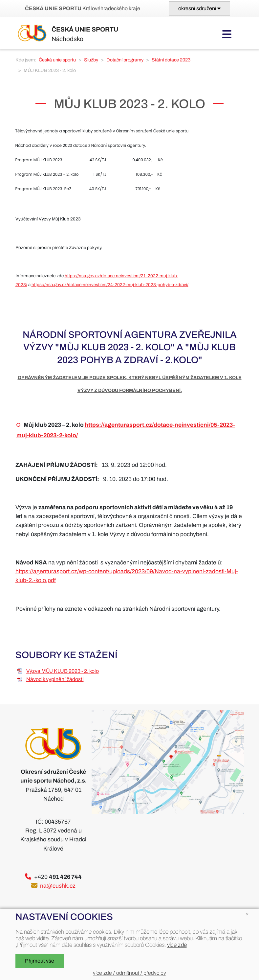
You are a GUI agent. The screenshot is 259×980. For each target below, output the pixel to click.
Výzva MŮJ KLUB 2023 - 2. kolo (63, 671)
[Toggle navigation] (199, 9)
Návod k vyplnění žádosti (55, 679)
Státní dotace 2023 (171, 60)
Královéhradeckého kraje (83, 8)
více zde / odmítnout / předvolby (129, 973)
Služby (91, 60)
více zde (177, 945)
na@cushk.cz (58, 886)
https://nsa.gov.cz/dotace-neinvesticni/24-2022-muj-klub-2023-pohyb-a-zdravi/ (110, 285)
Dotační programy (125, 60)
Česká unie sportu (57, 60)
